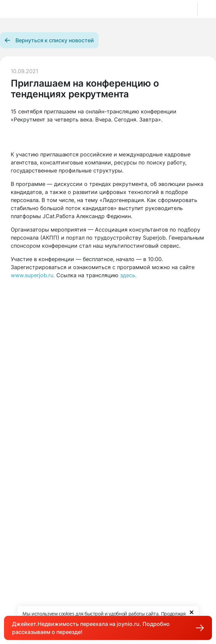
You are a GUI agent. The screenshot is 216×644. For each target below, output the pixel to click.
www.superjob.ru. (33, 275)
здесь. (128, 275)
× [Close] (191, 612)
